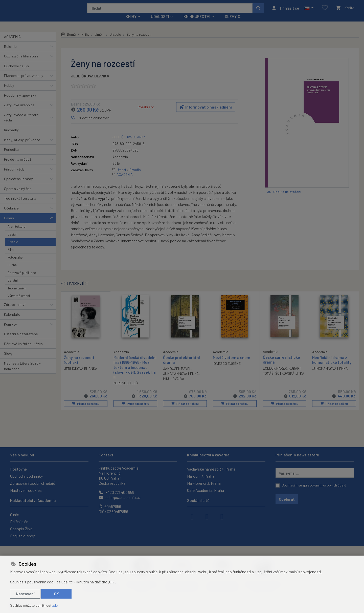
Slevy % (233, 23)
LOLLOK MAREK (275, 375)
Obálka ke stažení (284, 198)
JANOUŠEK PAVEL (177, 375)
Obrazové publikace (22, 280)
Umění (9, 225)
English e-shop (23, 536)
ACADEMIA (12, 43)
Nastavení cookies (26, 490)
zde (55, 605)
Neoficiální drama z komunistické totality (332, 367)
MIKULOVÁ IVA (174, 385)
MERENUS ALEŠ (126, 390)
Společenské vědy (18, 186)
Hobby (9, 92)
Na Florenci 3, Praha (204, 483)
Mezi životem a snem (232, 364)
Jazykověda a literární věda (22, 124)
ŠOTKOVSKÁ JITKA (290, 380)
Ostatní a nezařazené (21, 341)
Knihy (85, 41)
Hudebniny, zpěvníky (20, 102)
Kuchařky (11, 137)
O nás (15, 514)
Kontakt (106, 455)
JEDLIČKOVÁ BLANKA (90, 83)
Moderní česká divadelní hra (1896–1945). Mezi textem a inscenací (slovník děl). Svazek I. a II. (135, 374)
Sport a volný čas (18, 195)
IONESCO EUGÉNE (227, 370)
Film (11, 256)
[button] (309, 11)
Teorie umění (17, 295)
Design (13, 241)
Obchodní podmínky (26, 476)
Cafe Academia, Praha (206, 490)
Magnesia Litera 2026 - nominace (22, 373)
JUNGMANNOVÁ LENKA (181, 380)
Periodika (11, 156)
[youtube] (222, 516)
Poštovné (18, 469)
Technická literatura (20, 205)
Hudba (12, 272)
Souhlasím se (314, 485)
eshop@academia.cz (120, 497)
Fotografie (15, 264)
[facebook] (192, 516)
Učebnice (11, 215)
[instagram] (207, 516)
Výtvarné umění (19, 303)
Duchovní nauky (17, 73)
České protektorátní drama (181, 367)
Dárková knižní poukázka (23, 351)
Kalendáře (12, 321)
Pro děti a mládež (18, 166)
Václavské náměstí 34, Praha (211, 469)
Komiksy (10, 331)
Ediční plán (19, 522)
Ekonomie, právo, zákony (24, 82)
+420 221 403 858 (116, 492)
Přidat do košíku (86, 410)
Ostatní (13, 287)
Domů (68, 41)
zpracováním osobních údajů (324, 485)
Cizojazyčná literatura (21, 63)
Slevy (8, 360)
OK (56, 594)
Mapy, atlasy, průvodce (22, 147)
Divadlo (13, 249)
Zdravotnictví (15, 311)
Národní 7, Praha (201, 476)
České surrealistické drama (281, 366)
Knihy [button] (131, 23)
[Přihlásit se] (285, 11)
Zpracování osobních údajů (33, 483)
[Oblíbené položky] (325, 11)
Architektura (17, 233)
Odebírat (287, 499)
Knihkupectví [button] (197, 23)
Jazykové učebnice (19, 112)
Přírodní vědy (14, 176)
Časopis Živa (21, 529)
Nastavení (25, 594)
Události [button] (160, 23)
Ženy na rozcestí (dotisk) (79, 366)
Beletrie (10, 53)
